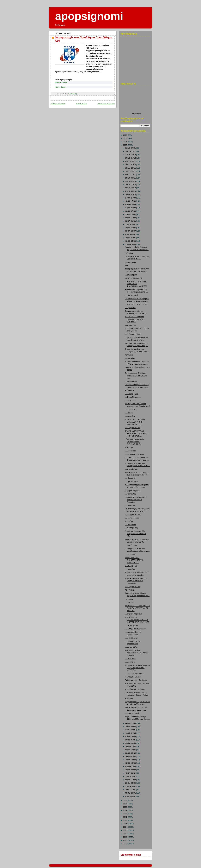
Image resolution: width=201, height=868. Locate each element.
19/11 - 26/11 (131, 168)
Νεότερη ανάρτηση (58, 104)
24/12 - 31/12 (131, 151)
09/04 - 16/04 (131, 750)
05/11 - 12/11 (131, 175)
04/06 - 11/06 (131, 723)
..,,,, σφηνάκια (130, 262)
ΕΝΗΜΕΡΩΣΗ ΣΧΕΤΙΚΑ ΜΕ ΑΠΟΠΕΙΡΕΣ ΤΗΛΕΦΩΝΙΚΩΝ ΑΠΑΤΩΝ (136, 284)
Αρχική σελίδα (81, 104)
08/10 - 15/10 (131, 188)
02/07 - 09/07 (131, 234)
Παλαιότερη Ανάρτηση (106, 104)
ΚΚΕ (127, 266)
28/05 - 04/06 (131, 727)
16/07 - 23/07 (131, 228)
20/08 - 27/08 (131, 211)
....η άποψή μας (131, 275)
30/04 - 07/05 (131, 740)
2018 (125, 814)
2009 (125, 844)
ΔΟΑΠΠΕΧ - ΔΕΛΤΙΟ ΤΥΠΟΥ (136, 304)
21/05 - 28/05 (131, 730)
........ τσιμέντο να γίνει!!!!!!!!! (136, 629)
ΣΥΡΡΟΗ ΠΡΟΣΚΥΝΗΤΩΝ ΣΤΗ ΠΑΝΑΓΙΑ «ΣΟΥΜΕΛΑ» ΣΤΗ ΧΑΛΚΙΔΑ (137, 608)
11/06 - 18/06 (131, 244)
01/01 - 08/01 (131, 796)
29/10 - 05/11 (131, 178)
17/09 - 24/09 (131, 198)
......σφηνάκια (130, 602)
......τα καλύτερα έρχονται (135, 454)
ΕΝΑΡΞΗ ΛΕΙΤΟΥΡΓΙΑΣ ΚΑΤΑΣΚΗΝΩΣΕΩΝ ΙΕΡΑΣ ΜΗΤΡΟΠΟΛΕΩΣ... (136, 434)
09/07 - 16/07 (131, 231)
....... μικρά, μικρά (132, 394)
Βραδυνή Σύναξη (132, 566)
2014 (125, 827)
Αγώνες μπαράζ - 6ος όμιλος (136, 680)
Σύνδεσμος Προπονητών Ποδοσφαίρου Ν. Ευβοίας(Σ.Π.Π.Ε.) (135, 442)
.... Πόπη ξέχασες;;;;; (133, 397)
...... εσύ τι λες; (131, 659)
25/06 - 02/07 (131, 238)
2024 (125, 142)
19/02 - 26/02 (131, 773)
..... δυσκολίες (130, 478)
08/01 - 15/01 (131, 793)
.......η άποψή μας (132, 626)
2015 (125, 824)
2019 (125, 810)
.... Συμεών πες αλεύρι (134, 614)
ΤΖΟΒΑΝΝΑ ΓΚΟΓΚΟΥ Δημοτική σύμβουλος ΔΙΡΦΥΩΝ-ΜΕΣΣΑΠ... (138, 668)
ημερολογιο (136, 113)
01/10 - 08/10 (131, 191)
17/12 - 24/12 (131, 155)
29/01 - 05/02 (131, 783)
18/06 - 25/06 (131, 241)
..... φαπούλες (130, 308)
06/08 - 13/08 (131, 218)
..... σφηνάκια (130, 358)
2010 (125, 840)
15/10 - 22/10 (131, 185)
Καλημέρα (129, 253)
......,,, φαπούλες (131, 647)
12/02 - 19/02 (131, 776)
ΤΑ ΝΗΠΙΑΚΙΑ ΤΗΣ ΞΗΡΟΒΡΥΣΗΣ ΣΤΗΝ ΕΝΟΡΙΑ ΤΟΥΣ (135, 560)
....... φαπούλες (131, 410)
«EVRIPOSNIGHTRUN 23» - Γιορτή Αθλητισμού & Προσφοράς (136, 581)
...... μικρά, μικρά (131, 295)
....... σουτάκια (130, 325)
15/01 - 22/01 (131, 790)
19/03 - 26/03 (131, 760)
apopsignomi (89, 16)
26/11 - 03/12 (131, 165)
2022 (125, 801)
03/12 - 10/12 (131, 161)
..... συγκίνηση (130, 400)
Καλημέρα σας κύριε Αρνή (135, 689)
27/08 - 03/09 (131, 208)
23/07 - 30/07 (131, 224)
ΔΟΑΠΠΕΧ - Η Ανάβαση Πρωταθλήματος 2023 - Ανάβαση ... (135, 319)
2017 (125, 817)
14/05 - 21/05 (131, 733)
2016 (125, 821)
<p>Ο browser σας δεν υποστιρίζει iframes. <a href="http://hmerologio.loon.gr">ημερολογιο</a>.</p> (136, 100)
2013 (125, 830)
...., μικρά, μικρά (131, 545)
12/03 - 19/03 (131, 763)
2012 (125, 834)
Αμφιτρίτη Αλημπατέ (133, 491)
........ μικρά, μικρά (132, 713)
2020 (125, 807)
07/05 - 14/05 (131, 737)
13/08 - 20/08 (131, 215)
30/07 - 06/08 (131, 221)
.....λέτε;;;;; (129, 413)
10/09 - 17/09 (131, 201)
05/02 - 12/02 (131, 780)
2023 (125, 145)
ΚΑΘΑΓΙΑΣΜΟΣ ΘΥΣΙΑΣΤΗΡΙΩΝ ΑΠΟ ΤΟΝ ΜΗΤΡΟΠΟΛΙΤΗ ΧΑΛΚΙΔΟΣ (137, 620)
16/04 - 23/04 (131, 746)
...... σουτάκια (130, 416)
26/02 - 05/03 (131, 770)
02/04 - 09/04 (131, 753)
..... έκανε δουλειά (132, 518)
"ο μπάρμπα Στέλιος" (133, 334)
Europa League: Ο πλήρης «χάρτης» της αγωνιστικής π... (136, 376)
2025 (125, 139)
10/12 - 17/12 (131, 158)
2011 (125, 837)
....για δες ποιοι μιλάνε (134, 278)
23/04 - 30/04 (131, 743)
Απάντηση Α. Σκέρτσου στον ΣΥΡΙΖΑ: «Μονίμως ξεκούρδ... (136, 500)
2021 (125, 804)
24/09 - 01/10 (131, 195)
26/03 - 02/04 (131, 757)
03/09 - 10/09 (131, 204)
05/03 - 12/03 (131, 766)
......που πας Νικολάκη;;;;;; (135, 674)
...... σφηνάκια (130, 451)
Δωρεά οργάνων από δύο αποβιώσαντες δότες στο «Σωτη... (136, 534)
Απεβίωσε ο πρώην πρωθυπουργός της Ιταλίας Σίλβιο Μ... (137, 653)
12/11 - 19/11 (131, 171)
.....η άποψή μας (131, 469)
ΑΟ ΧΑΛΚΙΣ (130, 390)
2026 (125, 135)
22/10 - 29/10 (131, 181)
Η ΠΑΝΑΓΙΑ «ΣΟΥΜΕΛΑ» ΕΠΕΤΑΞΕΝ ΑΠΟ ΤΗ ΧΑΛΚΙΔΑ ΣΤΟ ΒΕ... (135, 422)
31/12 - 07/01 (131, 148)
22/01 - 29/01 (131, 786)
